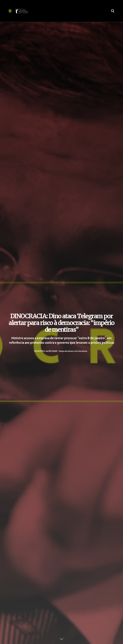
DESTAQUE (53, 351)
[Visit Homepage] (30, 11)
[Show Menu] (10, 11)
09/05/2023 (39, 351)
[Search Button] (113, 11)
